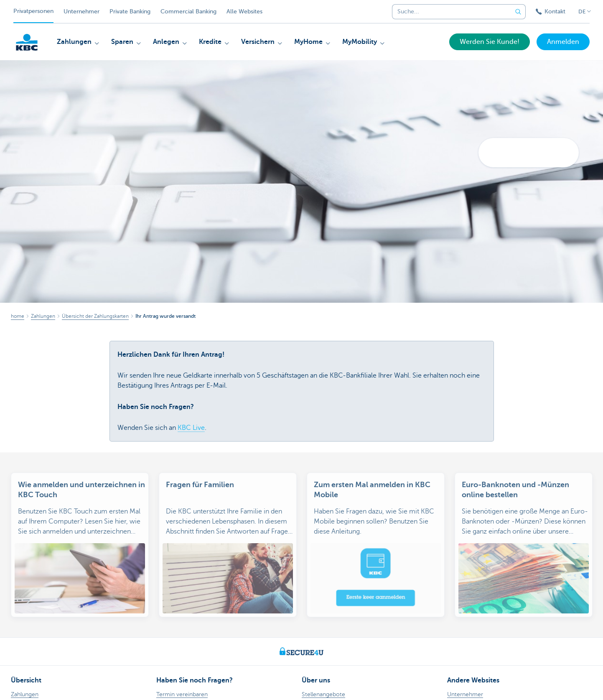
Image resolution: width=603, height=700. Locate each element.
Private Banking (130, 11)
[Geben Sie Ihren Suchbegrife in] (518, 12)
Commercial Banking (188, 11)
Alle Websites (244, 11)
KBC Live (191, 428)
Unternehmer (81, 11)
